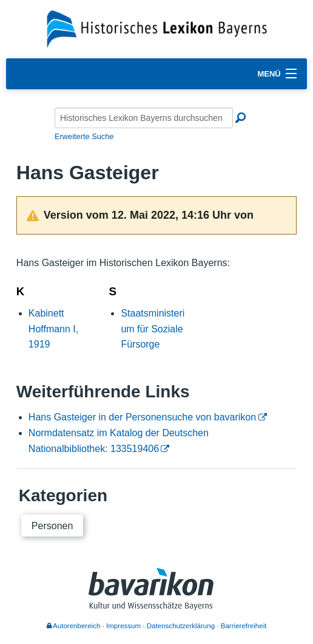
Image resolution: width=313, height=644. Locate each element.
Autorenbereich (74, 626)
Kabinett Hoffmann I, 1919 (53, 329)
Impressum (123, 626)
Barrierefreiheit (244, 626)
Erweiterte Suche (84, 136)
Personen (52, 526)
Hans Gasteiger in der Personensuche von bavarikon (142, 417)
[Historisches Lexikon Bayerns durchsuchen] (144, 118)
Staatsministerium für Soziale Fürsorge (153, 329)
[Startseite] (157, 28)
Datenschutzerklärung (181, 626)
